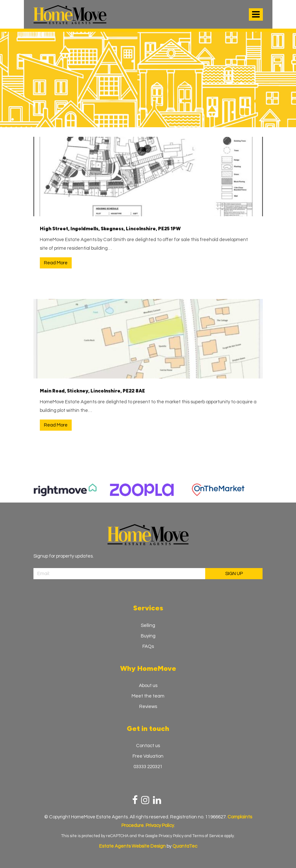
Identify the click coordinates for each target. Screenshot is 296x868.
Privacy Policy (171, 836)
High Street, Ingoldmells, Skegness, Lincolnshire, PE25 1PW (110, 229)
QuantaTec (185, 846)
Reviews (148, 707)
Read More (56, 263)
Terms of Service (208, 836)
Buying (148, 636)
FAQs (148, 646)
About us (148, 686)
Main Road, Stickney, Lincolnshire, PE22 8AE (92, 391)
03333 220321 (148, 767)
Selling (148, 625)
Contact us (148, 746)
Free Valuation (148, 756)
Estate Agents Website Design (132, 846)
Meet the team (148, 696)
